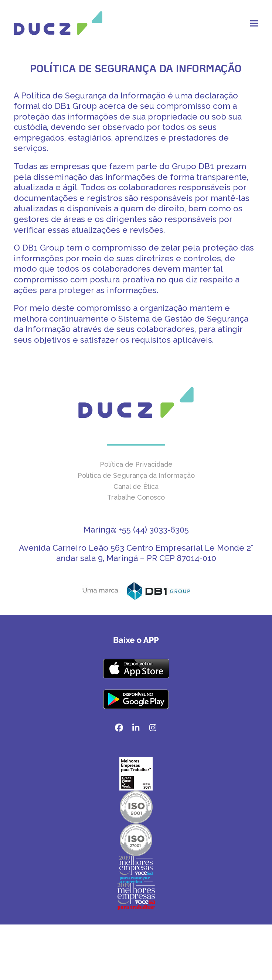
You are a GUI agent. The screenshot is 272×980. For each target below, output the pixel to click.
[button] (254, 23)
